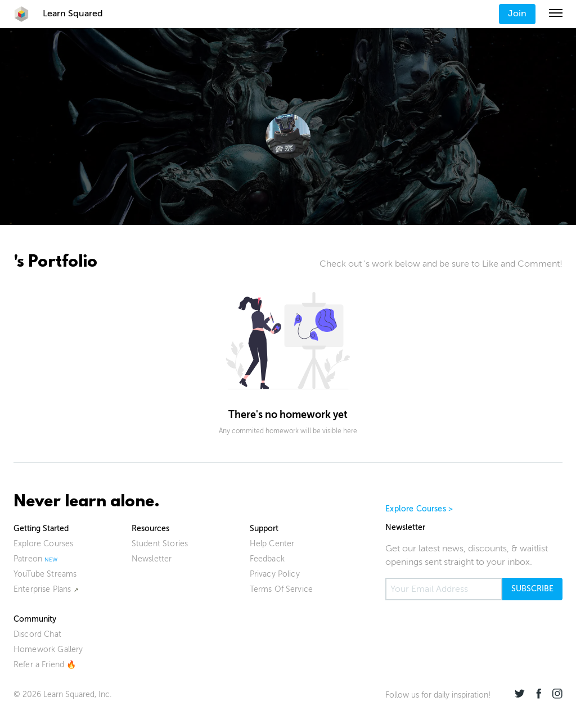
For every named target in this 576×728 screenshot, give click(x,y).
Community (35, 619)
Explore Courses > (419, 509)
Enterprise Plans (42, 589)
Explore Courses (43, 544)
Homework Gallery (48, 650)
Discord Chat (37, 634)
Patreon (28, 559)
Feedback (267, 559)
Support (264, 529)
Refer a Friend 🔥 (45, 665)
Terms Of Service (282, 589)
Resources (150, 529)
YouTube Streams (45, 574)
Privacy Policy (275, 574)
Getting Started (41, 529)
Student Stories (160, 544)
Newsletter (152, 559)
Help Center (272, 544)
